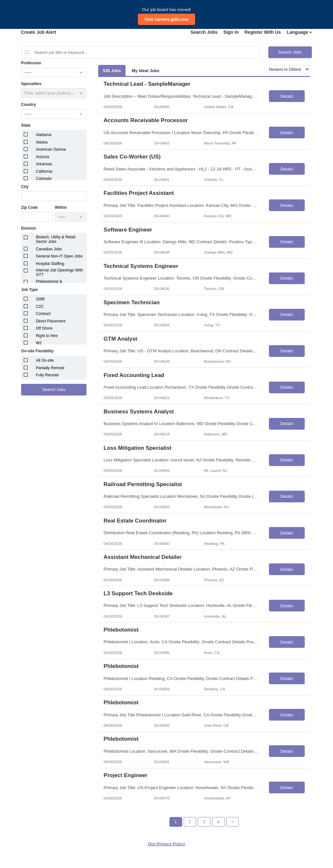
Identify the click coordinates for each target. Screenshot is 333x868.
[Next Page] (233, 822)
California (44, 171)
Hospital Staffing (50, 264)
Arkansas (44, 164)
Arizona (42, 157)
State (26, 125)
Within (61, 208)
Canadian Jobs (49, 249)
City (25, 187)
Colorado (44, 179)
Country (29, 105)
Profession (31, 63)
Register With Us (263, 32)
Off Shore (44, 328)
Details (287, 96)
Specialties (31, 84)
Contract (43, 314)
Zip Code (29, 208)
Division (29, 228)
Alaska (42, 142)
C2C (40, 307)
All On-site (45, 360)
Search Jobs (204, 32)
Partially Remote (50, 368)
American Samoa (51, 149)
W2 (39, 343)
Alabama (43, 135)
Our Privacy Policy (167, 844)
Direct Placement (51, 321)
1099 (40, 299)
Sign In (231, 32)
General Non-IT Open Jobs (59, 256)
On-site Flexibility (37, 351)
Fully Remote (47, 375)
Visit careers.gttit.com (166, 19)
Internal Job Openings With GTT (59, 272)
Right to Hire (47, 336)
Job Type (30, 290)
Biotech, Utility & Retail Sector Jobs (55, 239)
